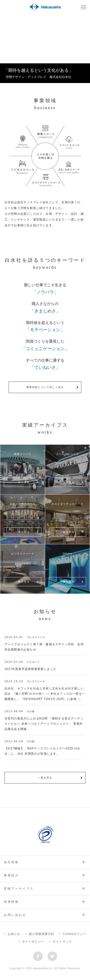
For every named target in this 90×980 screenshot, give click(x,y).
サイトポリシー (33, 942)
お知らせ (14, 934)
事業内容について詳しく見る (45, 387)
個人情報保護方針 (42, 934)
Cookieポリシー (75, 934)
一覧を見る (23, 482)
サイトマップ (62, 942)
